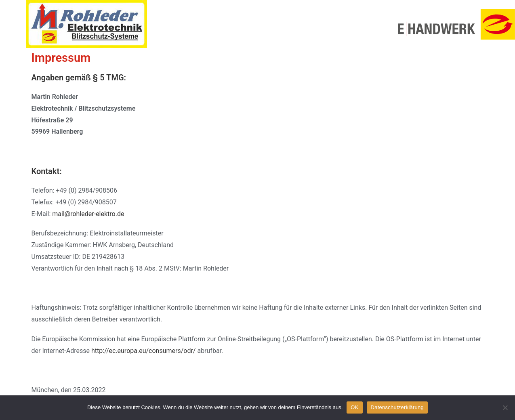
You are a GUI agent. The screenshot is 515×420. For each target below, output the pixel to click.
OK (354, 407)
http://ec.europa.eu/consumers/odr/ (144, 351)
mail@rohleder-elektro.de (88, 214)
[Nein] (505, 407)
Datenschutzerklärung (397, 407)
